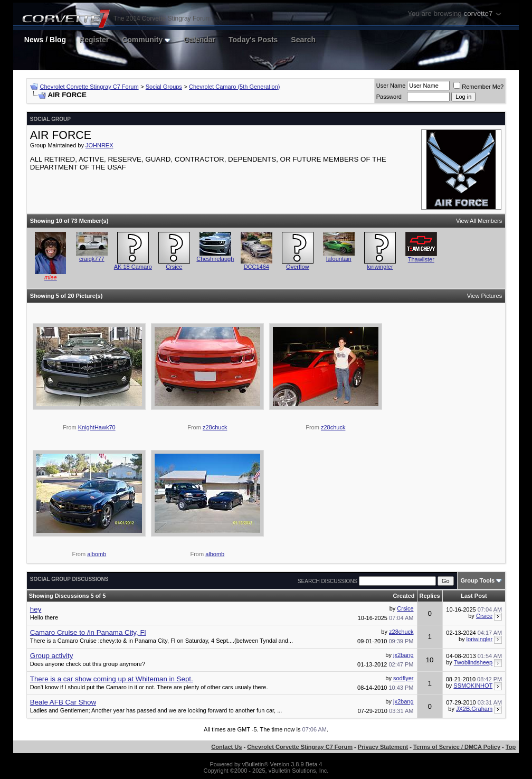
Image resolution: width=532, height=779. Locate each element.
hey (36, 609)
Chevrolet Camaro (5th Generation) (234, 87)
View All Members (479, 221)
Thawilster (421, 259)
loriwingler (380, 267)
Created (404, 596)
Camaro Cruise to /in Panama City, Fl (88, 632)
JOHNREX (99, 145)
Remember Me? (478, 87)
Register (94, 40)
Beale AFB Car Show (63, 702)
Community (146, 40)
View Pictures (484, 296)
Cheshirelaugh (215, 259)
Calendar (199, 40)
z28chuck (215, 427)
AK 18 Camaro (133, 267)
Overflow (297, 267)
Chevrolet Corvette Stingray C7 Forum (89, 87)
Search (303, 40)
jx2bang (403, 655)
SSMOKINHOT (473, 686)
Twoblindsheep (473, 662)
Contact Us (226, 747)
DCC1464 (256, 267)
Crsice (174, 267)
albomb (97, 554)
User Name (391, 86)
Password (389, 97)
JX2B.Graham (474, 709)
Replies (430, 596)
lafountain (339, 259)
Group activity (51, 656)
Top (511, 747)
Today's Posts (253, 40)
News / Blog (45, 40)
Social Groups (164, 87)
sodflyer (403, 678)
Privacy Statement (383, 747)
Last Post (474, 596)
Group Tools (478, 580)
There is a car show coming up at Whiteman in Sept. (112, 679)
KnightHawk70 (97, 427)
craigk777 (92, 259)
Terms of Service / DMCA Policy (457, 747)
